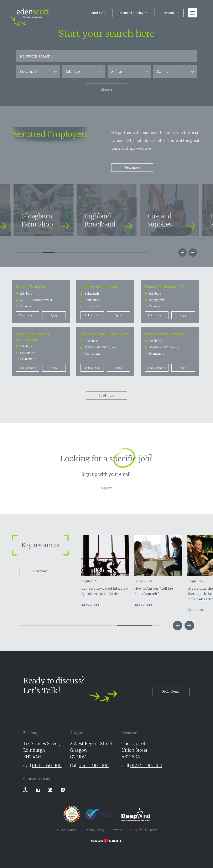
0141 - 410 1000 (94, 766)
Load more (106, 395)
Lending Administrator (99, 287)
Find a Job (98, 13)
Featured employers (134, 13)
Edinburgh (32, 733)
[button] (182, 252)
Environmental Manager (165, 334)
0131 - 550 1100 (47, 766)
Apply (54, 315)
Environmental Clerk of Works (105, 334)
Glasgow (77, 733)
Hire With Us (169, 13)
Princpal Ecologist (31, 287)
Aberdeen (129, 733)
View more (132, 168)
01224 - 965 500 (146, 766)
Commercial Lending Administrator (33, 337)
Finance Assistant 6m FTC (166, 287)
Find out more (28, 315)
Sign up (106, 488)
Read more (90, 604)
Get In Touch (171, 692)
